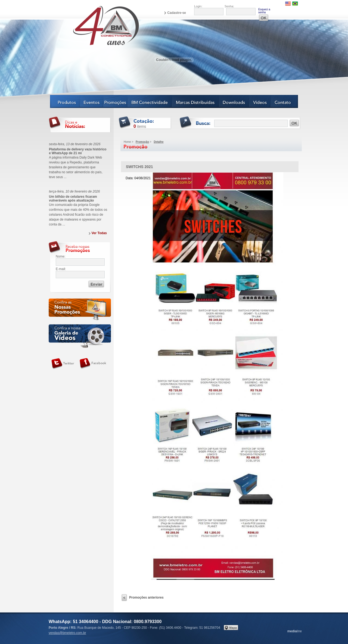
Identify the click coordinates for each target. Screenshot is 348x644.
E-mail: (61, 269)
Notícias (116, 101)
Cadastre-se (177, 13)
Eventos (92, 101)
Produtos (65, 101)
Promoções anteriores (146, 597)
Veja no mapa (231, 628)
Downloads (234, 101)
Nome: (60, 256)
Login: (198, 6)
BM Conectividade (150, 101)
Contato (284, 101)
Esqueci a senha (264, 11)
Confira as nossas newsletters (80, 310)
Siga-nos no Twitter (63, 364)
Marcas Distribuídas (196, 101)
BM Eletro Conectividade (93, 25)
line (295, 631)
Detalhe (159, 142)
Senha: (229, 6)
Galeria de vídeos (80, 336)
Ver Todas (99, 233)
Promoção (142, 142)
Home (127, 142)
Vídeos (260, 101)
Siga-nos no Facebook (93, 364)
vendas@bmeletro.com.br (67, 633)
